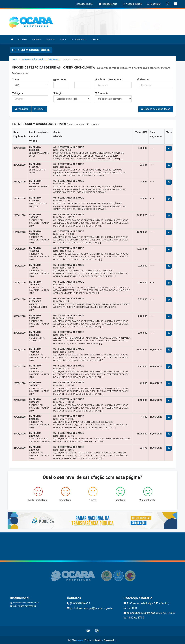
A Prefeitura (23, 39)
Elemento (102, 93)
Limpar (39, 109)
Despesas (53, 59)
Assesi (80, 639)
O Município (37, 39)
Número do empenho (109, 79)
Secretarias (51, 39)
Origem (17, 93)
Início (15, 59)
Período (60, 79)
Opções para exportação (156, 109)
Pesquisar (21, 109)
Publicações (96, 39)
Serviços (63, 39)
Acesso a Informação (33, 59)
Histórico (144, 79)
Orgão (58, 93)
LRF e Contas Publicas (79, 39)
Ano (15, 79)
